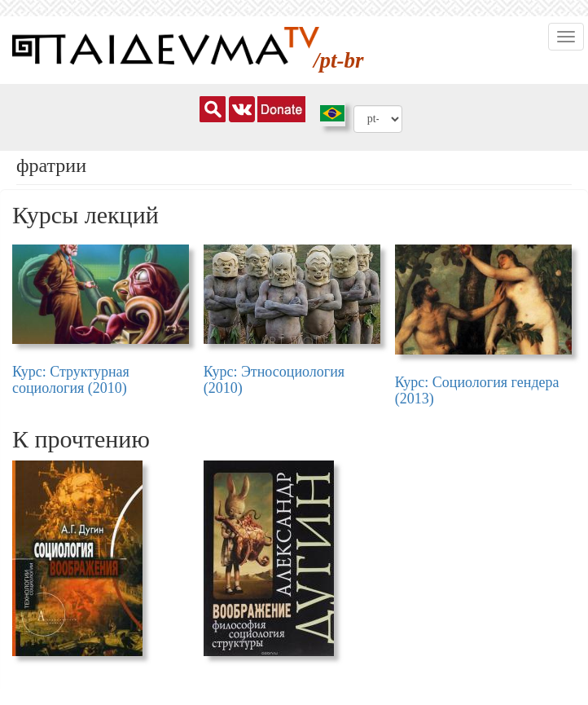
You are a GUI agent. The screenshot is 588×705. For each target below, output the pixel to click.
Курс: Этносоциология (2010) (274, 380)
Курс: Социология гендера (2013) (477, 390)
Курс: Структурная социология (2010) (71, 380)
